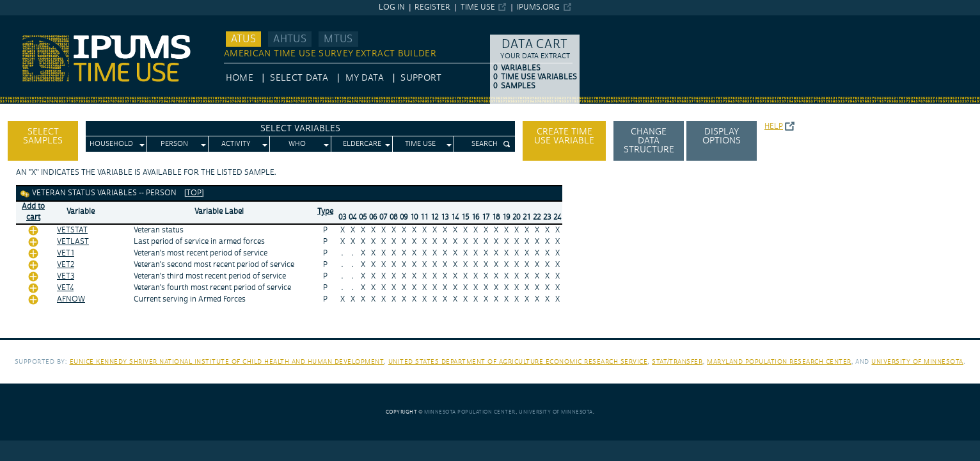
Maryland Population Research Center (779, 361)
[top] (194, 193)
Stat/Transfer (677, 361)
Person (174, 144)
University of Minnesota (917, 361)
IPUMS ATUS (26, 21)
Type (325, 212)
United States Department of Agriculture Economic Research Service (518, 361)
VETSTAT (72, 230)
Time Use (478, 7)
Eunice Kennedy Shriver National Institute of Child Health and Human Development (227, 361)
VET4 (65, 288)
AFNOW (71, 299)
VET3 (66, 276)
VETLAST (73, 242)
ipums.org (538, 7)
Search (485, 144)
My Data (365, 78)
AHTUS (290, 39)
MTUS (338, 39)
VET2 (66, 265)
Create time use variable (564, 136)
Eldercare (362, 144)
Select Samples (43, 136)
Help (774, 126)
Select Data (299, 78)
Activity (236, 144)
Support (421, 78)
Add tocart (33, 212)
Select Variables (300, 129)
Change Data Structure (649, 141)
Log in (392, 7)
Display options (722, 136)
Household (111, 144)
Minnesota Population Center (470, 412)
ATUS (243, 39)
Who (297, 144)
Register (432, 7)
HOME (240, 78)
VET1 (66, 253)
